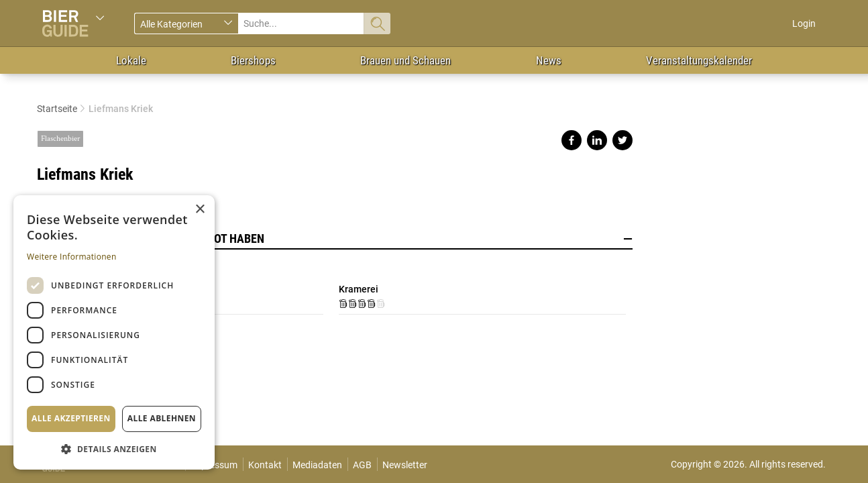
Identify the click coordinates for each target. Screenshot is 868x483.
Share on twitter (622, 140)
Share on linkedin (597, 140)
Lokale (131, 60)
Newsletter (405, 465)
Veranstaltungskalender (699, 60)
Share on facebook (572, 140)
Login (804, 23)
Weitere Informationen (72, 257)
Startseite (57, 109)
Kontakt (265, 465)
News (549, 60)
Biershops (253, 60)
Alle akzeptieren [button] (71, 418)
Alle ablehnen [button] (162, 418)
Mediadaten (317, 465)
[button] (114, 448)
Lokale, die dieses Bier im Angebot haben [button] (335, 239)
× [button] (200, 210)
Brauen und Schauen (405, 60)
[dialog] (114, 332)
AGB (362, 465)
